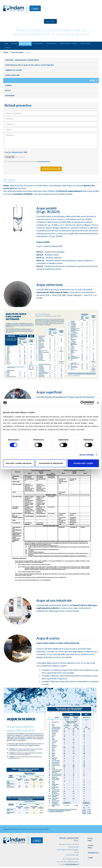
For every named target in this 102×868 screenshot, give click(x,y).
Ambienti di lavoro (14, 70)
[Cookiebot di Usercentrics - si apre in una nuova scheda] (82, 403)
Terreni (8, 86)
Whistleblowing (93, 853)
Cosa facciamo (25, 44)
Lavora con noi (85, 44)
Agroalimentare (12, 75)
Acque (92, 80)
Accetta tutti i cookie (83, 463)
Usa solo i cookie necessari (19, 463)
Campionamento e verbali (68, 44)
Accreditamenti (51, 44)
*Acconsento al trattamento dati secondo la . (29, 161)
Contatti (8, 48)
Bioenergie (10, 96)
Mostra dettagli (87, 455)
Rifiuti (8, 91)
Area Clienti (50, 21)
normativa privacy (43, 161)
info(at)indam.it (72, 864)
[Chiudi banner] (98, 403)
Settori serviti (38, 44)
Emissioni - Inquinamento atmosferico (22, 60)
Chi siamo (14, 44)
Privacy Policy (90, 839)
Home (6, 44)
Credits (90, 858)
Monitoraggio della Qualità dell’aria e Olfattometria (29, 65)
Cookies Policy (91, 846)
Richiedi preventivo (51, 169)
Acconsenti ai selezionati (51, 463)
